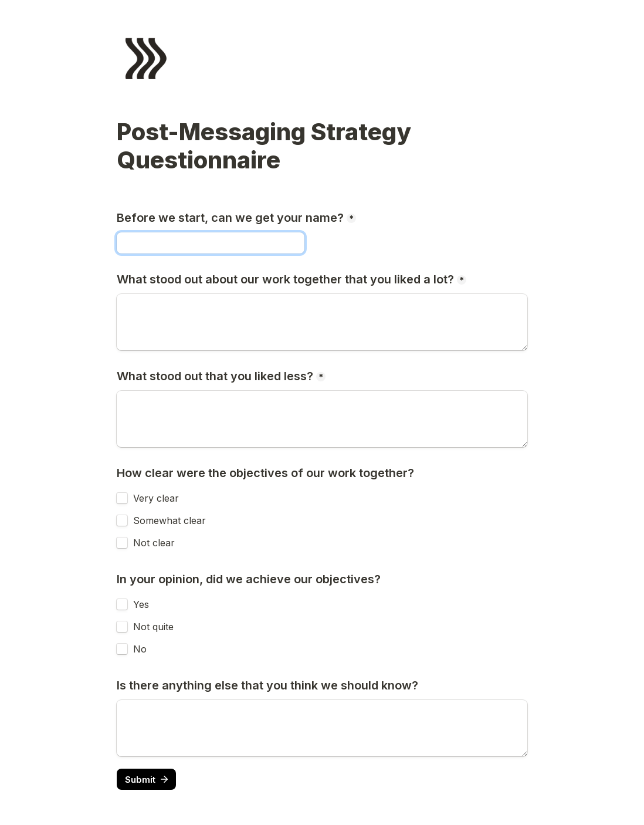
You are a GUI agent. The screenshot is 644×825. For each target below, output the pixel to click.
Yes (141, 604)
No (140, 649)
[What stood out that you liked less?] (322, 419)
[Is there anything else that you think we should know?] (322, 728)
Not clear (154, 543)
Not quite (153, 627)
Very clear (156, 498)
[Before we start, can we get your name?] (211, 243)
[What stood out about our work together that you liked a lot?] (322, 322)
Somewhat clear (170, 520)
